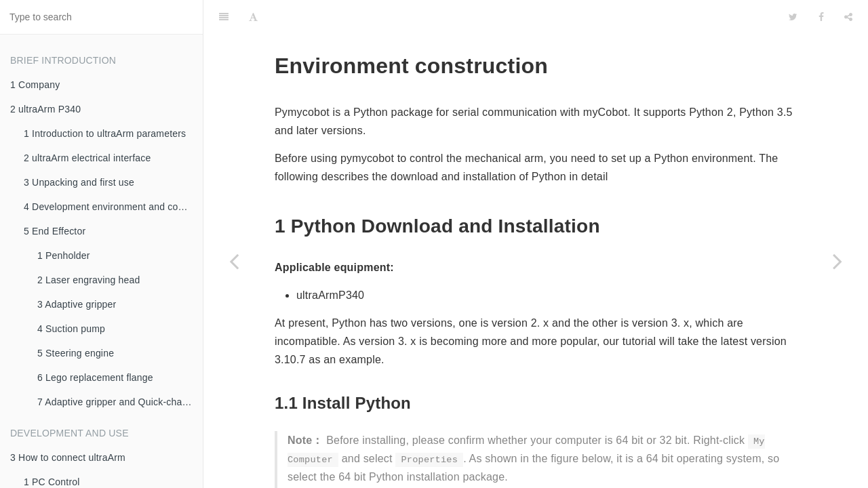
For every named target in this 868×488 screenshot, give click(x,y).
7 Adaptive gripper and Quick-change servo (120, 402)
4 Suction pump (71, 329)
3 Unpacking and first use (79, 182)
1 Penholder (64, 256)
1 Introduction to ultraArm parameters (105, 134)
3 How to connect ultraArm (68, 457)
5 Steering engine (76, 353)
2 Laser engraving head (89, 280)
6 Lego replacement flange (95, 378)
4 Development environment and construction (113, 207)
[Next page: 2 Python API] (837, 261)
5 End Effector (55, 231)
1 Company (35, 85)
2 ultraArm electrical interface (87, 158)
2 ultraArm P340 (45, 109)
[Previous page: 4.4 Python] (234, 261)
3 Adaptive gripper (77, 304)
